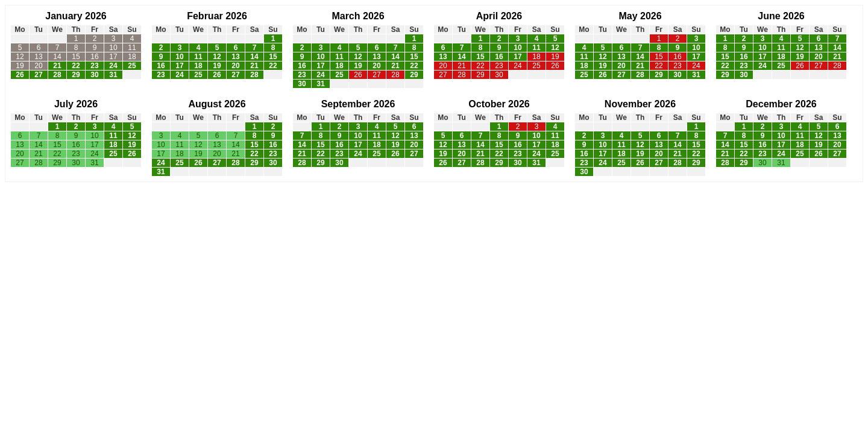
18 (132, 57)
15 (76, 57)
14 (57, 57)
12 (20, 57)
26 (20, 75)
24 (113, 66)
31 (113, 75)
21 (57, 66)
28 (57, 75)
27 (38, 75)
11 (132, 48)
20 (38, 66)
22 (76, 66)
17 (113, 57)
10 (113, 48)
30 (94, 75)
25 (132, 66)
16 (94, 57)
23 (94, 66)
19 (20, 66)
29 (76, 75)
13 (38, 57)
